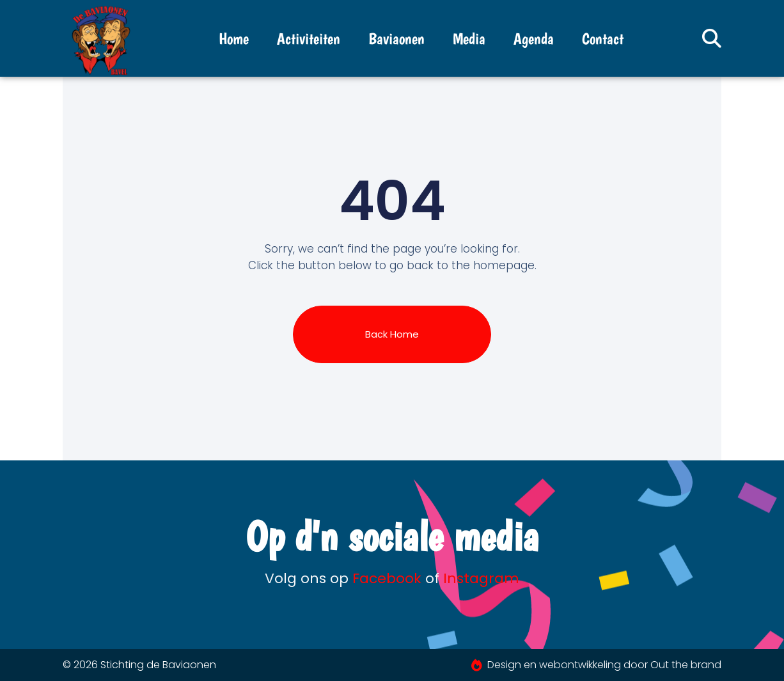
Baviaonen (396, 38)
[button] (712, 38)
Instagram (481, 578)
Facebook (387, 578)
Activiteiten (309, 38)
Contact (603, 38)
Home (234, 38)
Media (469, 38)
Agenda (534, 38)
